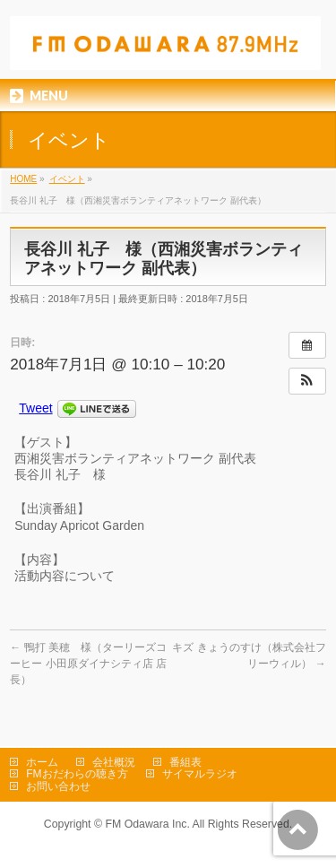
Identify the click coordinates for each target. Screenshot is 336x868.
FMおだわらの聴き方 (77, 774)
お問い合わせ (58, 786)
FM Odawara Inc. (147, 824)
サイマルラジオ (200, 774)
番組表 (185, 762)
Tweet (35, 408)
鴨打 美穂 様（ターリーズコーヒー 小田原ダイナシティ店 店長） (88, 664)
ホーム (42, 762)
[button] (307, 381)
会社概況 (114, 762)
